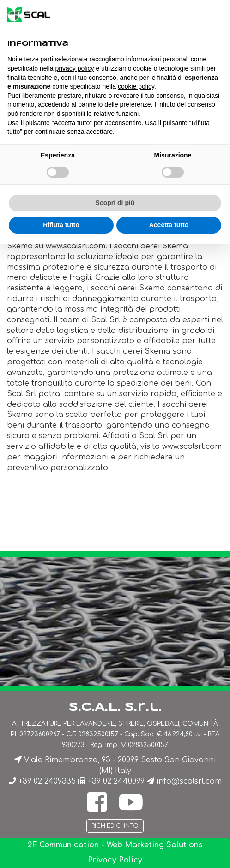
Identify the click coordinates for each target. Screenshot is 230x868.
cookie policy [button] (136, 86)
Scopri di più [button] (115, 203)
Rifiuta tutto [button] (61, 225)
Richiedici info (115, 826)
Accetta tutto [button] (169, 225)
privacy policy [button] (75, 68)
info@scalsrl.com (189, 781)
